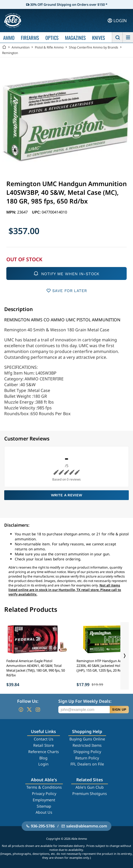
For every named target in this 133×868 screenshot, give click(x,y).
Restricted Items (87, 745)
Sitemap (44, 806)
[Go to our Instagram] (38, 710)
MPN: (12, 212)
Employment (44, 800)
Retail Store (44, 745)
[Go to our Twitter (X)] (29, 710)
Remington (10, 53)
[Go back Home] (4, 47)
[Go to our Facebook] (21, 710)
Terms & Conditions (44, 787)
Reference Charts (44, 752)
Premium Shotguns (90, 794)
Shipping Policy (87, 752)
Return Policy (87, 758)
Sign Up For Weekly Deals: (85, 701)
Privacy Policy (44, 794)
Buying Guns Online (87, 739)
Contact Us (44, 739)
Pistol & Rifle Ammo (49, 47)
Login (43, 764)
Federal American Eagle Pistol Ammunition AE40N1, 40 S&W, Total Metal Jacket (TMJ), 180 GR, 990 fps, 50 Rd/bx (36, 668)
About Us (44, 812)
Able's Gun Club (90, 787)
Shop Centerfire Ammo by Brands (94, 47)
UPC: (37, 212)
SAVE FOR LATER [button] (67, 291)
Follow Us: (28, 701)
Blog (43, 758)
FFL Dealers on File (87, 764)
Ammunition (21, 47)
